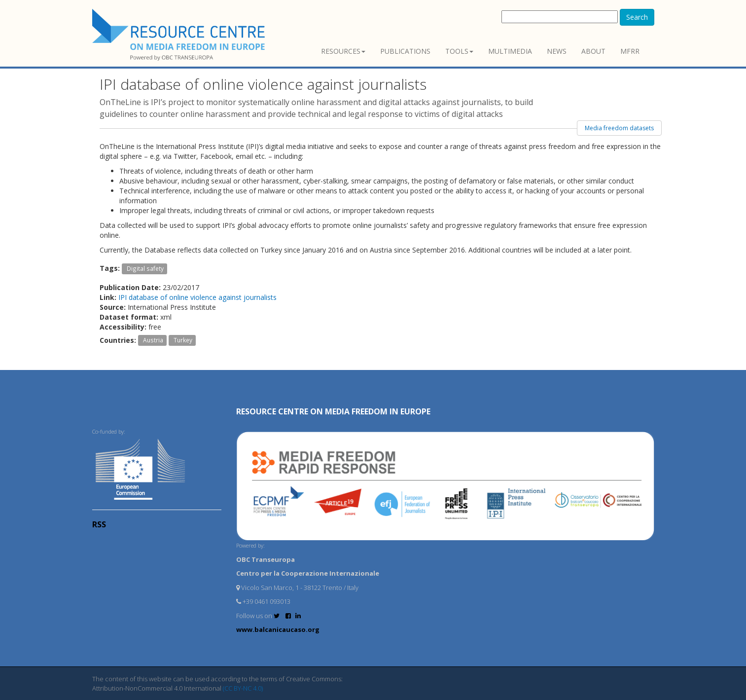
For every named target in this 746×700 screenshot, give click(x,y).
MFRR (630, 51)
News (557, 51)
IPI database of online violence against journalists (197, 297)
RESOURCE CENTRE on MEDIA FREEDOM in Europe (333, 411)
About (593, 51)
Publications (405, 51)
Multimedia (510, 51)
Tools (459, 51)
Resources (343, 51)
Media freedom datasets (619, 128)
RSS (99, 524)
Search (637, 17)
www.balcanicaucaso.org (278, 629)
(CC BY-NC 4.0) (243, 688)
